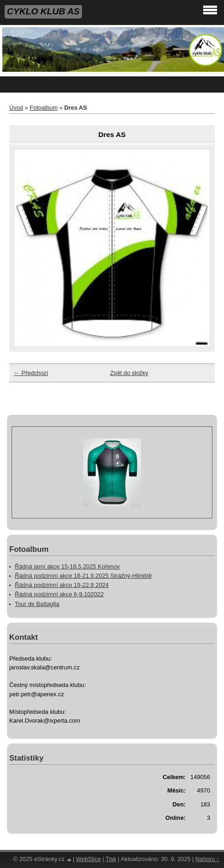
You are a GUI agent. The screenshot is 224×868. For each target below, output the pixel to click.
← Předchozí (31, 373)
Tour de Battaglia (37, 604)
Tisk (111, 859)
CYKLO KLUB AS (43, 11)
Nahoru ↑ (207, 859)
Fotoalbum (44, 108)
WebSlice (88, 859)
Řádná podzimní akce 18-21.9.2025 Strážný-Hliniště (83, 576)
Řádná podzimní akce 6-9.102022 (59, 594)
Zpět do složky (129, 373)
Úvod (16, 108)
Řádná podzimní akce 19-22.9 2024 (62, 585)
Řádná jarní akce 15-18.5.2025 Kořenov (67, 566)
